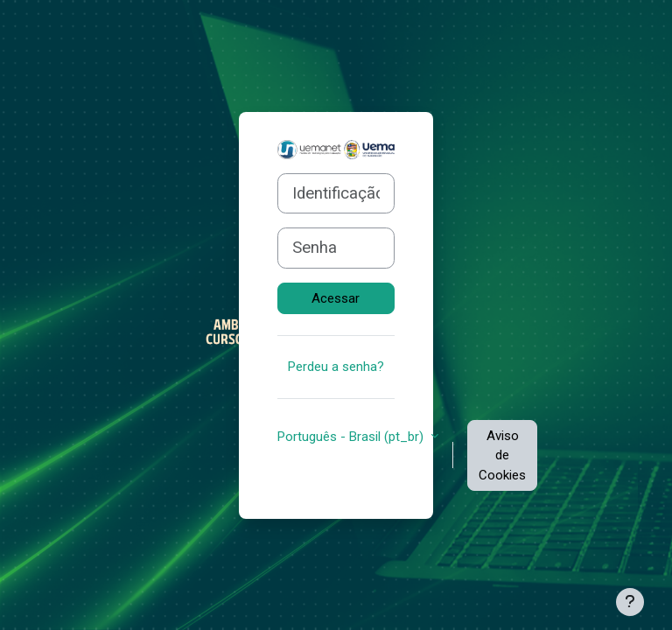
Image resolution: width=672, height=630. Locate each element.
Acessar (336, 298)
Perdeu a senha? (336, 367)
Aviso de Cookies (502, 455)
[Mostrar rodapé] (630, 602)
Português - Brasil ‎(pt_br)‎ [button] (352, 437)
